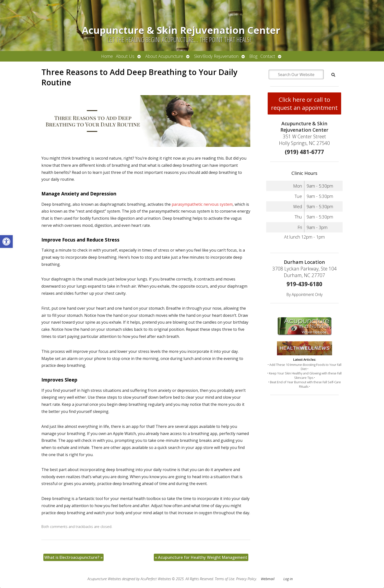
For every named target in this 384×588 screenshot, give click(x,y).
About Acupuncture (164, 56)
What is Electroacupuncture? (73, 557)
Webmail (268, 579)
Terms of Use (225, 579)
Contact (268, 56)
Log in (288, 579)
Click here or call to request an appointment (304, 103)
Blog (253, 56)
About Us (125, 56)
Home (107, 56)
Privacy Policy (246, 579)
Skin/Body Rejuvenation (216, 56)
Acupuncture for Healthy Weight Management (201, 557)
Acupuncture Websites (104, 579)
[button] (6, 242)
